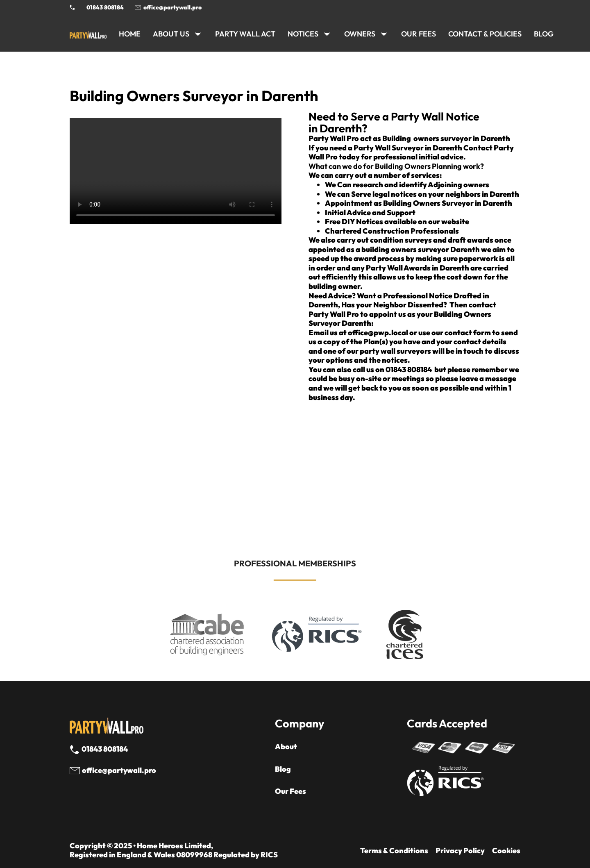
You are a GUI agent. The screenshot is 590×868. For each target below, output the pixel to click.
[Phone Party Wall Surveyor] (73, 7)
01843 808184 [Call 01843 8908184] (105, 7)
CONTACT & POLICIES (485, 34)
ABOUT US (171, 34)
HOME (130, 34)
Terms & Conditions (394, 851)
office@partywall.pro (172, 7)
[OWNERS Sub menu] (384, 34)
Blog (283, 769)
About (286, 747)
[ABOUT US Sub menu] (198, 34)
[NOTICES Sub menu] (327, 34)
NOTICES (303, 34)
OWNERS (360, 34)
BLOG (544, 34)
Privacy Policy (460, 851)
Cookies (506, 851)
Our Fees (419, 34)
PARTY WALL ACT (245, 34)
